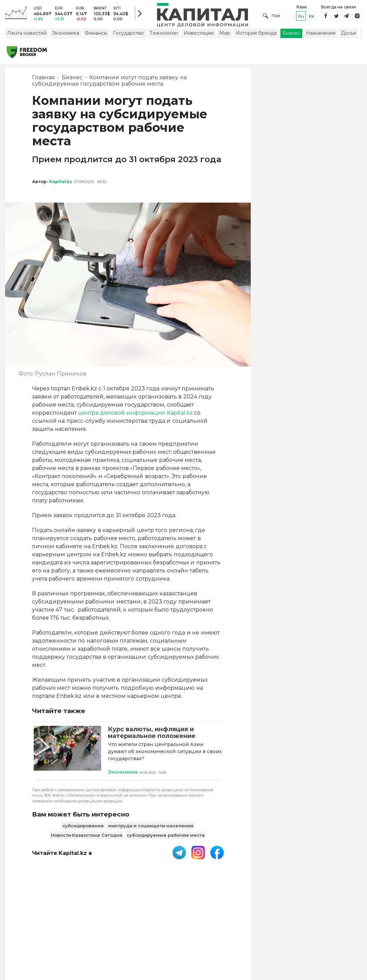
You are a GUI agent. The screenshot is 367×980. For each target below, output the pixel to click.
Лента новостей (27, 35)
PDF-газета (105, 930)
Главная (43, 79)
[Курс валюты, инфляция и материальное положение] (67, 752)
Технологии (164, 35)
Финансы (96, 35)
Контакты (230, 930)
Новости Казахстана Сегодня (87, 837)
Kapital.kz (61, 183)
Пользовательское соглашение (169, 930)
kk (312, 17)
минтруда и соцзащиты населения (151, 828)
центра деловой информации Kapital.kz (135, 414)
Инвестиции (199, 35)
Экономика (66, 35)
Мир (225, 35)
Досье (349, 35)
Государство (128, 35)
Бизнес (291, 35)
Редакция (328, 930)
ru (301, 17)
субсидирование (83, 828)
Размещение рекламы (279, 930)
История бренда (256, 35)
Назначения (321, 35)
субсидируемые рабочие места (166, 837)
